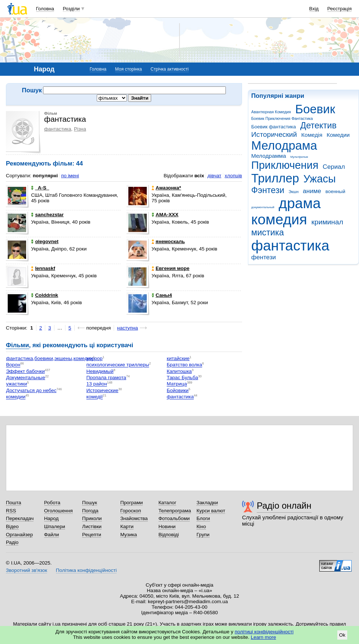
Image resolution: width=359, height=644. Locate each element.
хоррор (95, 358)
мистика (268, 232)
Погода (90, 511)
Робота (52, 503)
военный (335, 191)
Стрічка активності (169, 69)
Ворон (13, 365)
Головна (45, 9)
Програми (131, 503)
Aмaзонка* (166, 188)
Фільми (17, 345)
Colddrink (45, 295)
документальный (263, 207)
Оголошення (58, 511)
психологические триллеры (118, 365)
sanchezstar (47, 215)
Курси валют (211, 511)
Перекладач (20, 518)
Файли (52, 535)
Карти (127, 526)
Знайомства (134, 518)
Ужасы (320, 179)
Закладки (207, 503)
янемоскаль (168, 241)
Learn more (264, 637)
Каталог (168, 503)
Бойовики (177, 390)
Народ (51, 518)
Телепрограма (175, 511)
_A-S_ (40, 188)
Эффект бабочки (25, 371)
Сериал (334, 167)
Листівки (92, 526)
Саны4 (162, 295)
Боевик (315, 109)
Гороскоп (131, 511)
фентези (264, 257)
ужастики (16, 384)
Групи (203, 535)
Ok (342, 635)
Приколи (92, 518)
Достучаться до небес (31, 390)
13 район (97, 384)
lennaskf (43, 268)
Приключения (285, 165)
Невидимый (100, 371)
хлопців (233, 176)
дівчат (214, 176)
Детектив (318, 125)
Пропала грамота (106, 378)
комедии (16, 397)
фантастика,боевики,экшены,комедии (49, 358)
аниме (312, 191)
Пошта (13, 503)
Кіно (201, 526)
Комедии (338, 135)
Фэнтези (268, 190)
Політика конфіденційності (86, 570)
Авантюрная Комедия (271, 112)
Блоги (203, 518)
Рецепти (92, 535)
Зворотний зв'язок (26, 570)
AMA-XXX (165, 215)
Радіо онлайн (284, 506)
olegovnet (45, 241)
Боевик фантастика (273, 127)
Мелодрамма (269, 156)
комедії (95, 397)
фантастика (290, 245)
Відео (12, 526)
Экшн (294, 192)
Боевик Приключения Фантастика (282, 118)
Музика (129, 535)
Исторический (274, 134)
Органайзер (19, 535)
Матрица (177, 384)
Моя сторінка (129, 69)
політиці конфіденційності (264, 632)
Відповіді (169, 535)
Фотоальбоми (174, 518)
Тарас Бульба (182, 378)
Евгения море (170, 268)
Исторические (102, 390)
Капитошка (179, 371)
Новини (167, 526)
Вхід (314, 9)
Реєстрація (340, 9)
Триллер (275, 178)
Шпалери (55, 526)
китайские (178, 358)
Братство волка (184, 365)
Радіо (12, 542)
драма (300, 203)
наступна (127, 328)
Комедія (312, 135)
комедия (279, 219)
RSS (11, 511)
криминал (327, 222)
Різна (80, 129)
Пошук (90, 503)
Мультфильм (299, 157)
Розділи (71, 9)
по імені (70, 176)
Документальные (25, 378)
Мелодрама (284, 145)
